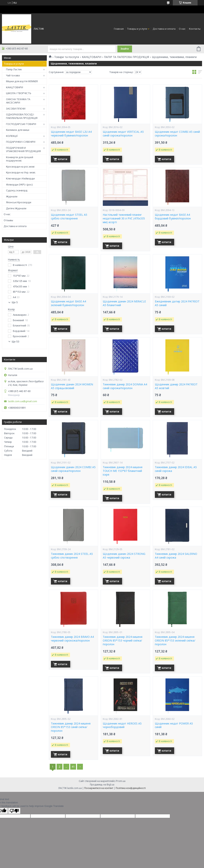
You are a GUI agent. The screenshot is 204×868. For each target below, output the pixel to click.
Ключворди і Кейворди (20, 178)
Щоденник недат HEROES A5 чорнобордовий (122, 725)
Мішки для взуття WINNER (22, 81)
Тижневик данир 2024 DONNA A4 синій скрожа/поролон (125, 386)
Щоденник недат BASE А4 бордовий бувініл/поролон (173, 217)
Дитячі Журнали (16, 208)
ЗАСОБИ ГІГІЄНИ (16, 109)
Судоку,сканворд (17, 190)
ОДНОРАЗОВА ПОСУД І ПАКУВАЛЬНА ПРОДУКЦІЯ (22, 116)
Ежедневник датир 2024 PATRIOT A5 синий (177, 303)
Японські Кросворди (19, 202)
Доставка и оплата (164, 29)
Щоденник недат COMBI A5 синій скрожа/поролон (177, 134)
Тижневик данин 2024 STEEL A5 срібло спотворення (72, 556)
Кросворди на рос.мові (20, 167)
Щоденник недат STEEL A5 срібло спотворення (69, 217)
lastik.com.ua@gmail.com (23, 401)
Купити (63, 159)
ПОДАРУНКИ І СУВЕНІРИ (21, 142)
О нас (182, 29)
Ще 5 (15, 302)
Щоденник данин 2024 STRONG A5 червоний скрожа (124, 556)
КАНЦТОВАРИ (15, 87)
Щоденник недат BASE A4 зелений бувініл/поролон (68, 303)
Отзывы (8, 220)
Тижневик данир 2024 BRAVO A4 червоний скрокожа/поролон (72, 639)
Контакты (195, 29)
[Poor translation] (14, 811)
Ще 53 (15, 342)
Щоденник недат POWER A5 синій (174, 725)
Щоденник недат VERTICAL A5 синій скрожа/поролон (123, 134)
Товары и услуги (137, 29)
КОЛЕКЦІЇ (12, 136)
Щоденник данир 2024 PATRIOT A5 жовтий (176, 386)
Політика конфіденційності (131, 788)
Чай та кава (13, 75)
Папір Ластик (14, 69)
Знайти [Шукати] (125, 49)
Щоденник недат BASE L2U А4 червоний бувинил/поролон (71, 134)
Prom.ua (121, 781)
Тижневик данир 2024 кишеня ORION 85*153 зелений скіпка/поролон (175, 641)
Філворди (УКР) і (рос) (19, 184)
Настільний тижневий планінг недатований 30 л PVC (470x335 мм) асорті (124, 218)
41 (73, 767)
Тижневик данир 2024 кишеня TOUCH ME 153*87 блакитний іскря (123, 471)
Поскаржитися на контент (99, 788)
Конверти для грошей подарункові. (20, 159)
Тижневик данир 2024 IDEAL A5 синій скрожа (176, 469)
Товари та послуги (67, 57)
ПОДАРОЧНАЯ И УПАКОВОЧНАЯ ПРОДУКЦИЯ (23, 150)
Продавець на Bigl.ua (102, 785)
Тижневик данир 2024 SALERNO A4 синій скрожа (176, 556)
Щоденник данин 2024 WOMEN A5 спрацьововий (72, 386)
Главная (119, 29)
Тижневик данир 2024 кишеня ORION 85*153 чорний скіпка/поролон (123, 641)
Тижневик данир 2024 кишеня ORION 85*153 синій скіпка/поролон (71, 727)
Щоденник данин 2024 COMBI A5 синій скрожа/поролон (73, 469)
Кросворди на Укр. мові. (21, 172)
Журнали (12, 196)
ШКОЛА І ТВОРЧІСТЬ (19, 93)
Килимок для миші (18, 130)
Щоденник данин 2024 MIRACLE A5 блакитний (124, 303)
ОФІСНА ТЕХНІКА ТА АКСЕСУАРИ (18, 101)
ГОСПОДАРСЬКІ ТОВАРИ (21, 124)
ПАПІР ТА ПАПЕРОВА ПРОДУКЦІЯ (126, 57)
